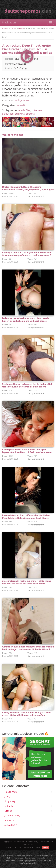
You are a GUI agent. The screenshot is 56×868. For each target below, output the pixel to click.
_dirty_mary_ (10, 801)
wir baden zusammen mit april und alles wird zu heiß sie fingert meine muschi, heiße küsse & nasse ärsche (28, 650)
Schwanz (20, 114)
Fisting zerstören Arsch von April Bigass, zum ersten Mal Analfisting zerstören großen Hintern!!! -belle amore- (26, 715)
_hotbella (8, 806)
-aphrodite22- (11, 825)
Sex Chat (18, 847)
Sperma (30, 114)
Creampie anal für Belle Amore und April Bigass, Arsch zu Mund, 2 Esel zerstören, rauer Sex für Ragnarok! (27, 452)
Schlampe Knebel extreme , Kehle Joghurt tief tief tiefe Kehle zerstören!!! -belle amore (27, 386)
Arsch (22, 110)
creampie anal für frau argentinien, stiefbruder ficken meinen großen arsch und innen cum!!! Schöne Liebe (27, 255)
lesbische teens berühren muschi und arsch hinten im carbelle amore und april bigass (25, 320)
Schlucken (8, 114)
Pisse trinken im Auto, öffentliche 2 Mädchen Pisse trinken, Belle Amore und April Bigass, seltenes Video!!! (26, 518)
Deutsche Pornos (9, 28)
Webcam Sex (29, 847)
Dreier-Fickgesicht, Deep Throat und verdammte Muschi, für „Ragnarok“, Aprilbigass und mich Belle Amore (28, 190)
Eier (28, 110)
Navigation (9, 22)
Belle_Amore (22, 100)
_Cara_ (7, 797)
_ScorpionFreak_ (12, 816)
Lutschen (37, 110)
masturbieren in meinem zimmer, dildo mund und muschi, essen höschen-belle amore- (27, 582)
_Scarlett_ (8, 811)
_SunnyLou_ (10, 820)
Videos (21, 28)
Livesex (9, 847)
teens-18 (21, 105)
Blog (38, 847)
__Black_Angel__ (11, 792)
